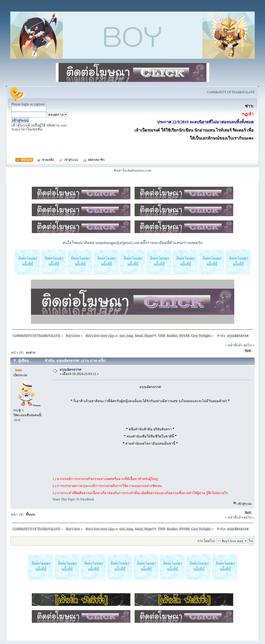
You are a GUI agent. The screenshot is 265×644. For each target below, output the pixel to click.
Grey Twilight (201, 336)
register (39, 104)
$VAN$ (184, 336)
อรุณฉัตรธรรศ (70, 370)
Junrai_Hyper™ (145, 336)
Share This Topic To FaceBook (73, 499)
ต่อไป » (249, 345)
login (25, 104)
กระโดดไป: (206, 541)
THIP (162, 336)
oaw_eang (126, 336)
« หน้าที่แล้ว (234, 345)
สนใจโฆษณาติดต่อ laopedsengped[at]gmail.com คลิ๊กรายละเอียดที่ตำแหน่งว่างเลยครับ (132, 243)
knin (19, 370)
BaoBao (172, 336)
